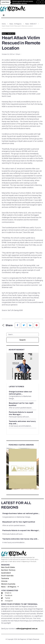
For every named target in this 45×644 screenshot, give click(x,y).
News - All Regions (15, 24)
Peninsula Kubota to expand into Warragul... (21, 530)
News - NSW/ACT (31, 24)
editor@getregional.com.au (27, 629)
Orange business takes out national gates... (21, 513)
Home (4, 24)
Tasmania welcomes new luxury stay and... (21, 539)
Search (23, 340)
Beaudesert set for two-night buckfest (19, 522)
